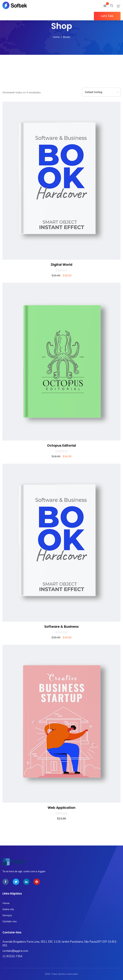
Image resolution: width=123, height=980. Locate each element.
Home (56, 37)
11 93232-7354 (12, 956)
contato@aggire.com (15, 951)
